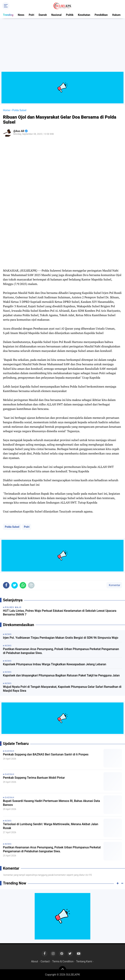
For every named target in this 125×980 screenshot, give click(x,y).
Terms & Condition (63, 961)
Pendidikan (101, 15)
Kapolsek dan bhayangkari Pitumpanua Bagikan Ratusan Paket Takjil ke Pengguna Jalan (61, 675)
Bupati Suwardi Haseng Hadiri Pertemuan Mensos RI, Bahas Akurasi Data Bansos (51, 803)
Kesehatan (84, 15)
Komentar (114, 585)
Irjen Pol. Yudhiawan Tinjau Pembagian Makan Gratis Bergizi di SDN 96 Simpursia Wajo (61, 638)
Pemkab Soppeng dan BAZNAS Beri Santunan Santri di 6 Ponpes (46, 754)
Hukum (116, 15)
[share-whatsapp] (23, 585)
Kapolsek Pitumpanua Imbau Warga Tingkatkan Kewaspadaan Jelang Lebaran (55, 664)
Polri (31, 15)
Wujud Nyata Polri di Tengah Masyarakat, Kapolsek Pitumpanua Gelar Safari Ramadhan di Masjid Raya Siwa (62, 689)
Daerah (43, 15)
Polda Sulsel (12, 527)
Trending (8, 15)
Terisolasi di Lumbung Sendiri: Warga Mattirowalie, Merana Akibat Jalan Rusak (51, 826)
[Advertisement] (62, 46)
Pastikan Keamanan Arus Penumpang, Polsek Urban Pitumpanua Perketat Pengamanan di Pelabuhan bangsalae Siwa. (61, 651)
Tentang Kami (84, 961)
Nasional (56, 15)
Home (6, 110)
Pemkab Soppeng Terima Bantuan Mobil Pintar (34, 778)
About (34, 961)
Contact (45, 961)
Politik (70, 15)
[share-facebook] (6, 585)
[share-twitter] (15, 585)
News (21, 15)
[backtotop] (62, 970)
